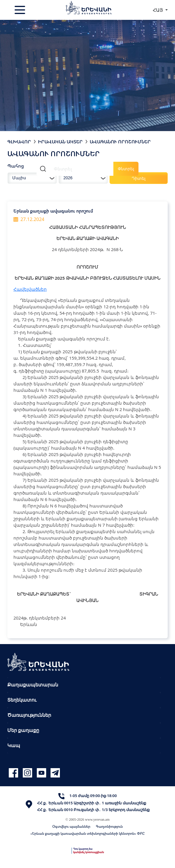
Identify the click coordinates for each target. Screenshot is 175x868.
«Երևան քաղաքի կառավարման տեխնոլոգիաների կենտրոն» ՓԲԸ (87, 833)
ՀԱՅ (158, 10)
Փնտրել (126, 169)
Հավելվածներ (30, 289)
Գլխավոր (19, 142)
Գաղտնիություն (109, 826)
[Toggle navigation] (20, 10)
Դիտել (139, 178)
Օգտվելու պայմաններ (71, 826)
